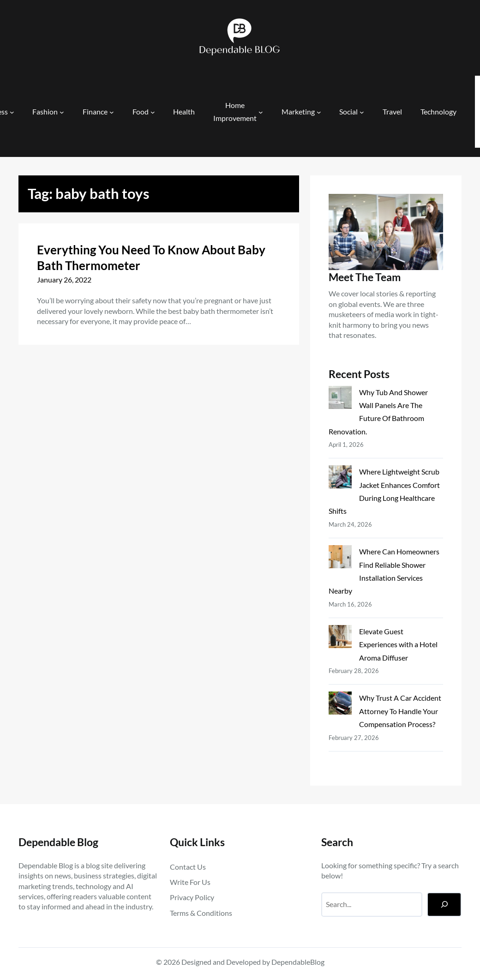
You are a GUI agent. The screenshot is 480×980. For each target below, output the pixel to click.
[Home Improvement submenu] (261, 112)
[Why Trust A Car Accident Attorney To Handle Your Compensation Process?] (340, 705)
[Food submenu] (153, 112)
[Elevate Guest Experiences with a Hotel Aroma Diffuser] (340, 638)
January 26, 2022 (64, 280)
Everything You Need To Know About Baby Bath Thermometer (151, 258)
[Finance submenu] (112, 112)
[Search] (444, 905)
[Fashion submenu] (62, 112)
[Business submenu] (12, 112)
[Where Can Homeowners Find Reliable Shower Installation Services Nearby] (340, 559)
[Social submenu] (362, 112)
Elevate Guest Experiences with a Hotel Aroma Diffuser (398, 644)
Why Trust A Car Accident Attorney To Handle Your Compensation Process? (400, 711)
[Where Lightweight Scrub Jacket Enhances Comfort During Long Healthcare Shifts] (340, 479)
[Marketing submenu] (319, 112)
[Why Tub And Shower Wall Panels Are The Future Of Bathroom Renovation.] (340, 399)
